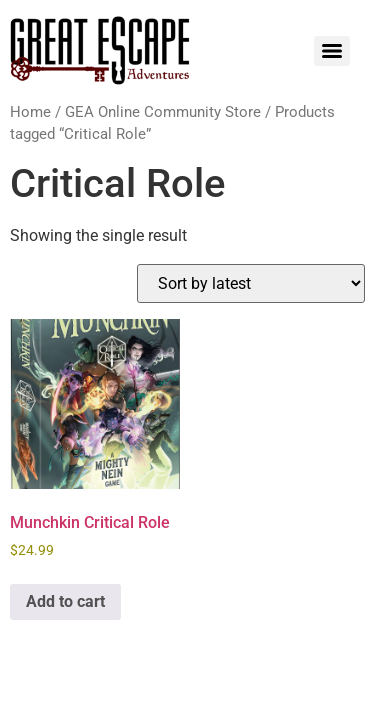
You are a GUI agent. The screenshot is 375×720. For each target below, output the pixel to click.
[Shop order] (251, 283)
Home (30, 112)
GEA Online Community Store (163, 112)
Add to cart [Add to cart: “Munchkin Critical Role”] (65, 601)
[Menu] (332, 51)
